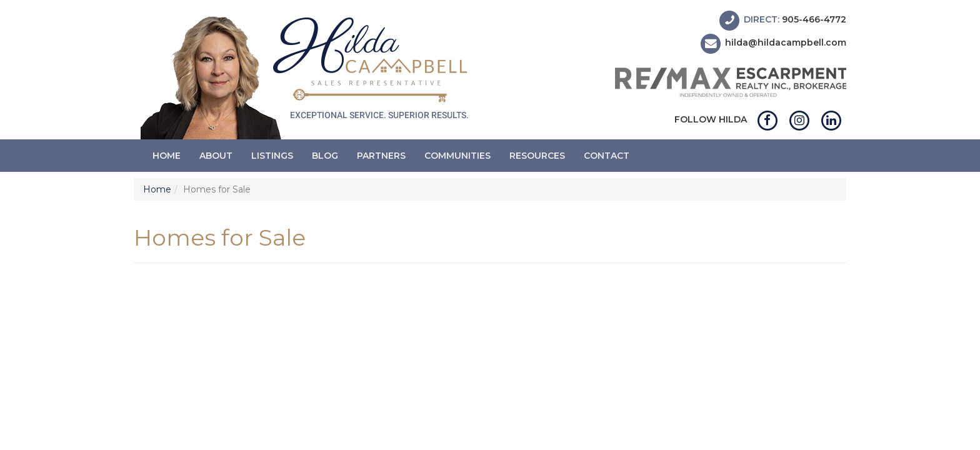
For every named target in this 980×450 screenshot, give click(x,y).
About (216, 156)
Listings (272, 156)
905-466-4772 (814, 19)
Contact (607, 156)
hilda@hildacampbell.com (786, 43)
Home (167, 156)
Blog (325, 156)
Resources (537, 156)
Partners (381, 156)
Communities (457, 156)
